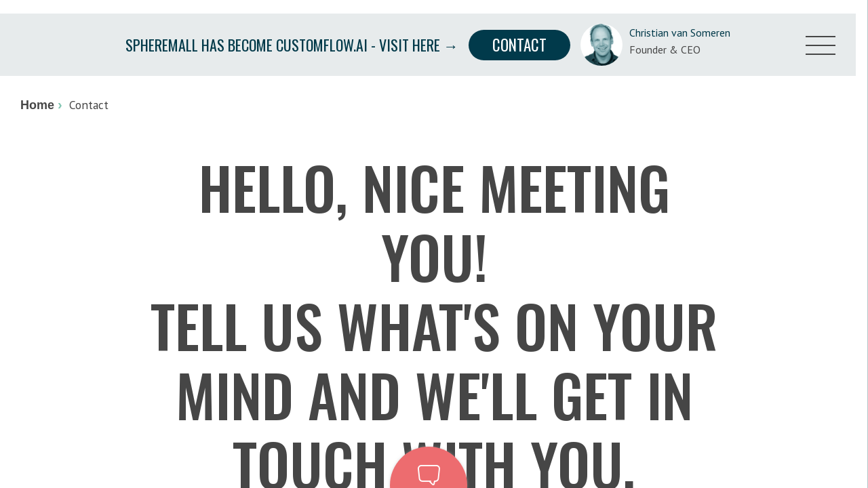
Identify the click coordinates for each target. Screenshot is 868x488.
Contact (519, 45)
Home (37, 105)
